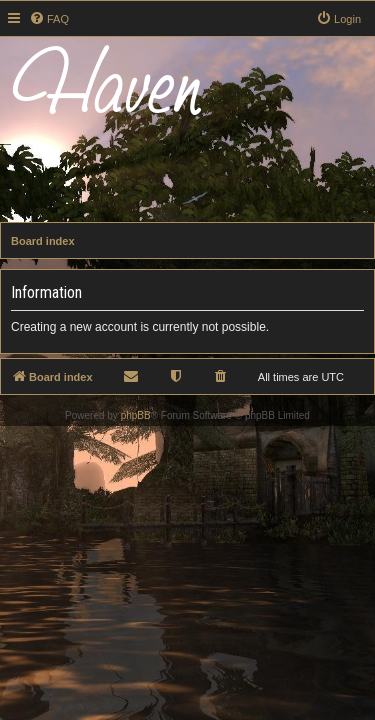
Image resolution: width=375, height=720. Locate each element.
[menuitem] (49, 19)
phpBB (136, 415)
